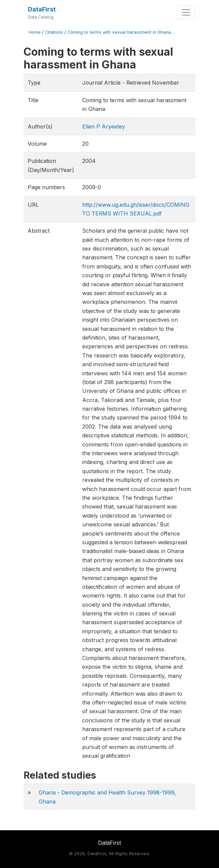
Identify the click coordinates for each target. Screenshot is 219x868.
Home (35, 32)
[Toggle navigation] (186, 12)
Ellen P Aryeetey (104, 126)
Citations (54, 32)
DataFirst (42, 9)
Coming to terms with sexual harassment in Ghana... (121, 32)
